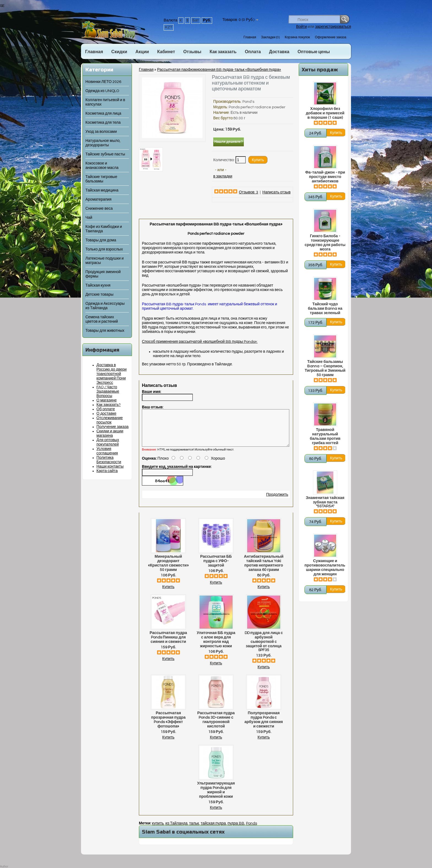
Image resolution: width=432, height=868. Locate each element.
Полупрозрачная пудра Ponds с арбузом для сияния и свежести (264, 726)
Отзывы (192, 52)
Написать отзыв (276, 192)
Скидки (119, 52)
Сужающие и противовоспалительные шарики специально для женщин (325, 568)
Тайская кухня (98, 285)
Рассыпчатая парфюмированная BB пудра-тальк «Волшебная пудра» (219, 70)
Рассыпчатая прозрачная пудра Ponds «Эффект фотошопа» (168, 726)
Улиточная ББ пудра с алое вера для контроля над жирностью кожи (216, 646)
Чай (89, 218)
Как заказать (223, 52)
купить (158, 830)
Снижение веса (99, 209)
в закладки (223, 176)
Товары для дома (101, 240)
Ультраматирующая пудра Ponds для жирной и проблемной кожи (216, 797)
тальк (194, 830)
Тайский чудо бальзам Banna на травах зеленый (325, 309)
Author (4, 866)
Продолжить (277, 501)
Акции (142, 52)
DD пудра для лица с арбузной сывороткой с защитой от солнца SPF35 (264, 648)
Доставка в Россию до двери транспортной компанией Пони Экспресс (112, 374)
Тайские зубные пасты (105, 154)
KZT (169, 27)
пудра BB (236, 830)
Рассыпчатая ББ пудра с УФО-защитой (216, 568)
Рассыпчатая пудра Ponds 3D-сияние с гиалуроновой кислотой (216, 726)
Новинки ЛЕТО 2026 (103, 82)
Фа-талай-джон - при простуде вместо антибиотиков (325, 177)
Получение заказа (113, 427)
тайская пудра (213, 830)
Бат (196, 20)
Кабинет (166, 52)
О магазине (107, 400)
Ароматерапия (98, 200)
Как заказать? (109, 405)
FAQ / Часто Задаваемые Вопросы (108, 392)
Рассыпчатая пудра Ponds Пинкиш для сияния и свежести (168, 644)
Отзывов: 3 (249, 192)
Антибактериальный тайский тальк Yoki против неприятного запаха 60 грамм (264, 570)
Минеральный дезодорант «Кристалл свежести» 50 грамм (168, 570)
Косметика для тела (103, 123)
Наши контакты (110, 467)
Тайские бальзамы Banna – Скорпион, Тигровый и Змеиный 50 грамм (325, 368)
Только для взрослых (104, 249)
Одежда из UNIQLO (102, 91)
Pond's (248, 102)
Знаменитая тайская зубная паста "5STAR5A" (325, 502)
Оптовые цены (314, 52)
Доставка (279, 52)
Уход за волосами (101, 132)
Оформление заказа (331, 37)
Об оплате (106, 409)
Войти (302, 27)
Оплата (253, 52)
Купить (168, 594)
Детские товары (99, 295)
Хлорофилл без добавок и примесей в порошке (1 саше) (325, 113)
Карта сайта (107, 471)
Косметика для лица (103, 114)
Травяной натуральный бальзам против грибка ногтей (325, 436)
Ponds (252, 830)
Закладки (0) (270, 37)
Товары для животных (105, 331)
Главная (250, 37)
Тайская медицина (102, 190)
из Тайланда (176, 830)
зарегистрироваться (333, 27)
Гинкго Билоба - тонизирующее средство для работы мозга (325, 243)
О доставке (106, 414)
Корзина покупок (297, 37)
